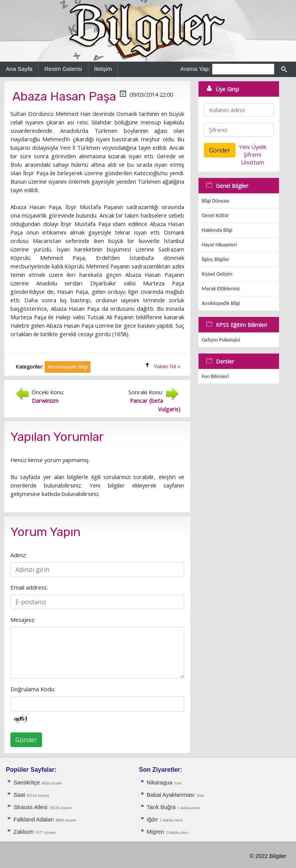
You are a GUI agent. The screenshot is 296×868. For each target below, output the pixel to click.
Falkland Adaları (34, 819)
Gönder (26, 740)
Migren (156, 832)
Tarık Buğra (161, 807)
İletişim (103, 69)
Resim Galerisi (63, 69)
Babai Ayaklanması (171, 795)
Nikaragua (160, 783)
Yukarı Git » (167, 366)
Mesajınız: (23, 620)
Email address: (29, 587)
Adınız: (18, 555)
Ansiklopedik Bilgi (221, 303)
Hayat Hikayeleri (219, 245)
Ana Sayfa (19, 69)
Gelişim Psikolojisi (221, 340)
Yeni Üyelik (253, 147)
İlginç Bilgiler (215, 259)
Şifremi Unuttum (252, 158)
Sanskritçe (28, 783)
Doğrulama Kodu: (33, 689)
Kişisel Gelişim (217, 274)
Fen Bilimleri (215, 376)
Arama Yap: (195, 69)
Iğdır (152, 819)
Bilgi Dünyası (215, 201)
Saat (20, 795)
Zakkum (24, 832)
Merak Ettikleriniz (221, 289)
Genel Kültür (215, 215)
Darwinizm (45, 400)
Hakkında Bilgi (217, 230)
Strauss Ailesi (30, 807)
